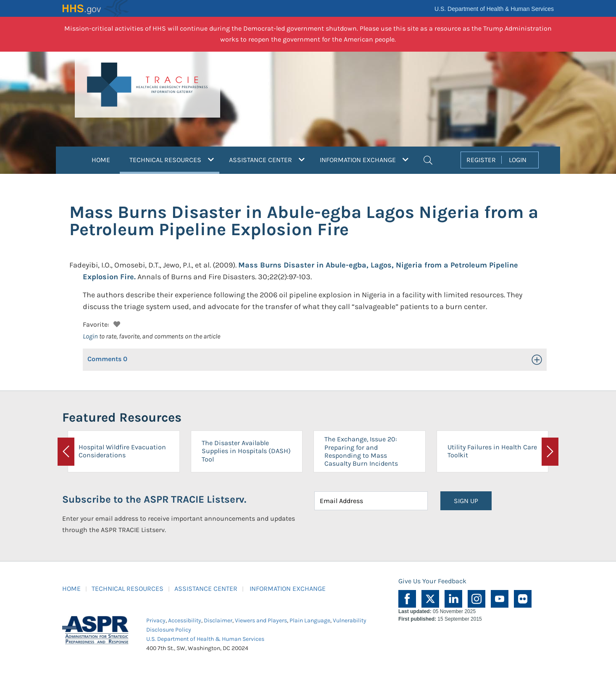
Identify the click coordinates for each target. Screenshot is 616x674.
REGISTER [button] (481, 160)
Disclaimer (218, 620)
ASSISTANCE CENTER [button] (267, 160)
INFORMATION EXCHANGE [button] (364, 160)
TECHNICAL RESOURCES (128, 589)
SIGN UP (466, 501)
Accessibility (185, 620)
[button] (428, 159)
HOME (101, 160)
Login (90, 336)
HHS (96, 8)
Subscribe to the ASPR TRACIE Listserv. (154, 499)
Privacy (156, 620)
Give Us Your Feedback (432, 581)
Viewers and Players (261, 620)
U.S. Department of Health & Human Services (494, 9)
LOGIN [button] (518, 160)
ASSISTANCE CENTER (206, 589)
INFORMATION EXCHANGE (288, 589)
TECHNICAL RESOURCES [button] (174, 159)
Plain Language (310, 620)
